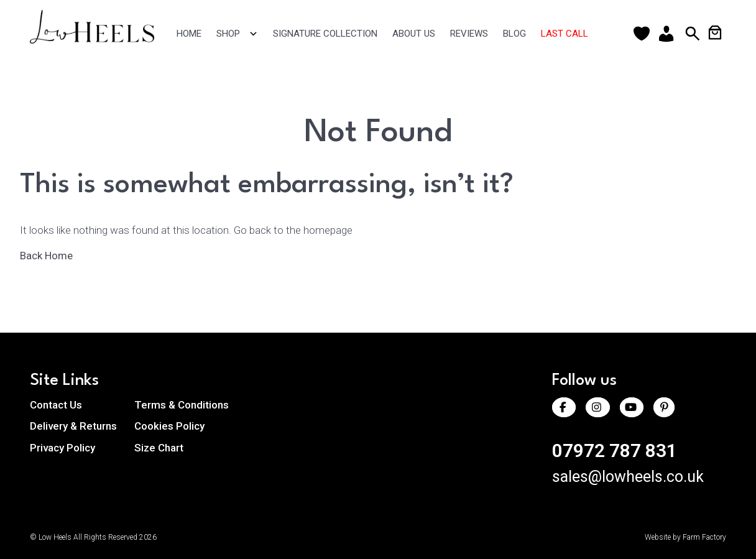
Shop (237, 34)
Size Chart (159, 448)
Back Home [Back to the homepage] (53, 256)
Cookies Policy (169, 426)
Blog (514, 34)
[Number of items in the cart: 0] (715, 32)
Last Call (565, 34)
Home (189, 34)
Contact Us (56, 405)
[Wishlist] (644, 34)
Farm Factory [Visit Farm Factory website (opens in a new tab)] (704, 537)
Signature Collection (325, 34)
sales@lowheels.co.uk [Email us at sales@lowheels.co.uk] (628, 477)
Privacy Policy (62, 448)
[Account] (669, 34)
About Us (414, 34)
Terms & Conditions (182, 405)
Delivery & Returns (73, 426)
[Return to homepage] (99, 40)
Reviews (469, 34)
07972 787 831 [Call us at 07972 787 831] (615, 450)
